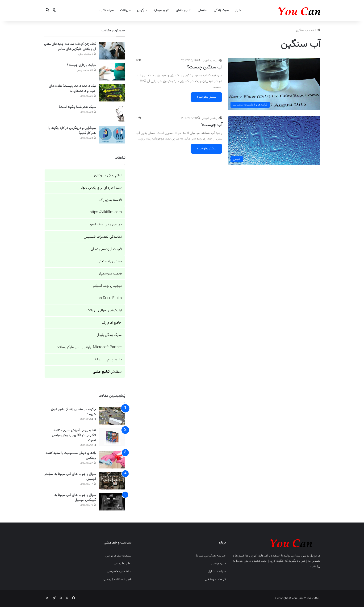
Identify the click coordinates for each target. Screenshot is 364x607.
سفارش (107, 372)
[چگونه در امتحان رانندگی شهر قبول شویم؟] (112, 416)
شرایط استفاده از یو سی (117, 579)
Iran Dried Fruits (109, 298)
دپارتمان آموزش (210, 61)
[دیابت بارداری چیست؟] (112, 72)
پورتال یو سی (309, 556)
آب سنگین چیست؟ (205, 67)
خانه (316, 30)
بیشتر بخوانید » (206, 97)
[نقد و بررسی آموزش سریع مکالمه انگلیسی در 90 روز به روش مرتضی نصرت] (112, 437)
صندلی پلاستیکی (110, 261)
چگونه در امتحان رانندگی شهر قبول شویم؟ (73, 412)
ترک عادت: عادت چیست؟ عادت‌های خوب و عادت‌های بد (72, 89)
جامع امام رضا (112, 323)
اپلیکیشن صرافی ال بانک (104, 310)
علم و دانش (183, 10)
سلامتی (202, 10)
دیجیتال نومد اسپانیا (107, 286)
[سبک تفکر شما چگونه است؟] (112, 114)
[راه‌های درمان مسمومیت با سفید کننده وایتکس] (112, 460)
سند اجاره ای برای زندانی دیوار (101, 188)
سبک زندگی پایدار (109, 335)
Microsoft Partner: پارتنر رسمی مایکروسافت (89, 347)
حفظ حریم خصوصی (119, 571)
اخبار (238, 10)
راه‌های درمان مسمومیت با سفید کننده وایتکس (71, 456)
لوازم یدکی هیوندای (108, 175)
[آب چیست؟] (274, 140)
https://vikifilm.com (106, 212)
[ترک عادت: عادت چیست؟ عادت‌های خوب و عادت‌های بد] (112, 93)
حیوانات (125, 10)
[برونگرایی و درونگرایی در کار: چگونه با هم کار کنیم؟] (112, 135)
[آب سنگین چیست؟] (274, 84)
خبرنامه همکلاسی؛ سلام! (211, 556)
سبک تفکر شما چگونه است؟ (77, 107)
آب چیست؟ (212, 125)
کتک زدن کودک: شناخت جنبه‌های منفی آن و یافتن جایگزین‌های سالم (70, 47)
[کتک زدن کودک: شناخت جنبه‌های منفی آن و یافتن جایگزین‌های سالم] (112, 51)
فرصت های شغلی (215, 579)
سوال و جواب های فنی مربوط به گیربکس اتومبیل (75, 498)
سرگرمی (142, 10)
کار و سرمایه (161, 10)
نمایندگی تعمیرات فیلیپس (103, 237)
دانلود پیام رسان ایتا (108, 360)
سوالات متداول (217, 571)
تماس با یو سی (123, 564)
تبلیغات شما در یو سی (118, 556)
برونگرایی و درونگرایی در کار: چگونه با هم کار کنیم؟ (72, 131)
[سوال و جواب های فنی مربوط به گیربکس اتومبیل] (112, 502)
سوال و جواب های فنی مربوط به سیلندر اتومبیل (70, 477)
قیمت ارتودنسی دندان (106, 249)
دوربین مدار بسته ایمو (106, 225)
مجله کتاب (107, 10)
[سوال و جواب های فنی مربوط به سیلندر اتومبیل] (112, 481)
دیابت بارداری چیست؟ (81, 65)
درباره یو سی (219, 564)
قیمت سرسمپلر (110, 274)
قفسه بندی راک (111, 200)
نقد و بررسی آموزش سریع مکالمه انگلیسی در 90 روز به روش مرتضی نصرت (74, 435)
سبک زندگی (221, 10)
